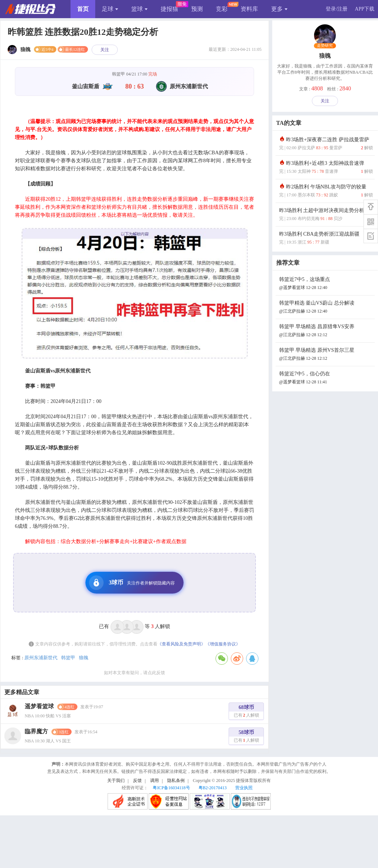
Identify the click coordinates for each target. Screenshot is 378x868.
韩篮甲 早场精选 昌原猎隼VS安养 (326, 331)
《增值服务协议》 (223, 644)
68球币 (246, 712)
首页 (83, 9)
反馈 (137, 781)
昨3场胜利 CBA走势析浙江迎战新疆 (326, 239)
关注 (105, 50)
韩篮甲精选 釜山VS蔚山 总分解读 (326, 308)
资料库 (249, 9)
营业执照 (244, 788)
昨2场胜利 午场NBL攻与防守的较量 (326, 191)
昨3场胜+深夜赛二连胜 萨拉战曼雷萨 (326, 144)
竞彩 (222, 9)
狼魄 (84, 658)
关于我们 (116, 781)
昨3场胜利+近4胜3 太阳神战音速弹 (326, 168)
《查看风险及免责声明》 (181, 644)
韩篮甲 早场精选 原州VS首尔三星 (326, 355)
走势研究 (325, 46)
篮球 (139, 9)
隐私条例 (176, 781)
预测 (197, 9)
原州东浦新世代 (41, 658)
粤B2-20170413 (213, 788)
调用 (154, 781)
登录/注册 (337, 9)
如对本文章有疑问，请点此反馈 (134, 673)
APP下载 (365, 9)
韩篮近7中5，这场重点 (326, 284)
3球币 (132, 583)
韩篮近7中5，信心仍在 (326, 378)
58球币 (246, 737)
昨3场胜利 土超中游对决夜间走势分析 (326, 215)
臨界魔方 (36, 731)
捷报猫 (169, 9)
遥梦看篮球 (39, 706)
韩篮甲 (68, 658)
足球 (110, 9)
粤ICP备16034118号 (171, 788)
